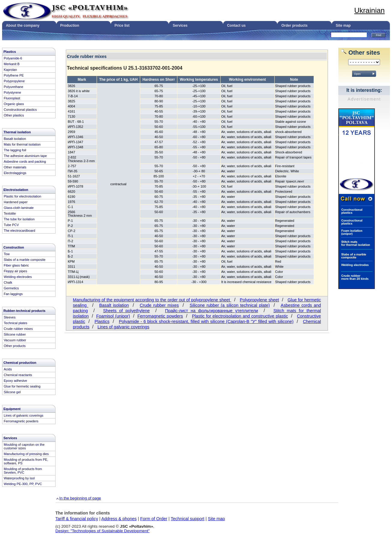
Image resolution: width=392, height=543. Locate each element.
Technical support (188, 519)
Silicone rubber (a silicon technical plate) (230, 305)
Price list (122, 26)
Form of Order (154, 519)
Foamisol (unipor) (113, 316)
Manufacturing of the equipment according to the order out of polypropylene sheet (152, 300)
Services (180, 26)
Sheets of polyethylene (126, 311)
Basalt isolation (114, 305)
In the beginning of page (80, 498)
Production (69, 26)
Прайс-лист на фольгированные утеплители (212, 311)
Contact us (236, 26)
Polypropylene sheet (259, 300)
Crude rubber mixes (159, 305)
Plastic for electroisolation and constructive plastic (240, 316)
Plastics (102, 321)
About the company (23, 26)
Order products (294, 26)
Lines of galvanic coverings (124, 327)
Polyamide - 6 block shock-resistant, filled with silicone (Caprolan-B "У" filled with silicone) (206, 321)
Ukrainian (369, 10)
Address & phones (119, 519)
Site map (343, 26)
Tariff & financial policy (77, 519)
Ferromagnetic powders (160, 316)
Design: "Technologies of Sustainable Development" (103, 531)
